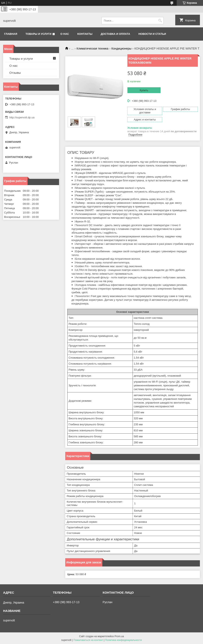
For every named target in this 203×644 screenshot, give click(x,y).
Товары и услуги (38, 34)
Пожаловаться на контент (88, 640)
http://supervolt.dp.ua (22, 117)
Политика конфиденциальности (123, 640)
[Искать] (160, 21)
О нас (65, 34)
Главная (11, 34)
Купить (144, 90)
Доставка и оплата (115, 34)
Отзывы (15, 73)
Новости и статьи (152, 34)
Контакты (85, 34)
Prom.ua (119, 636)
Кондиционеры (121, 49)
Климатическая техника (93, 49)
